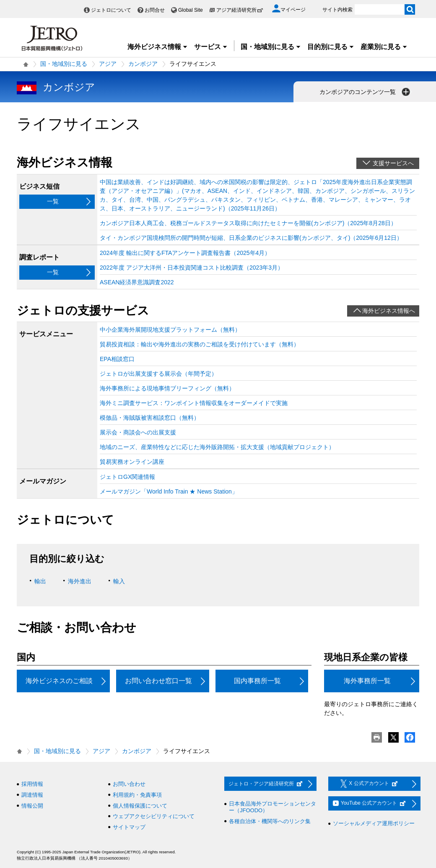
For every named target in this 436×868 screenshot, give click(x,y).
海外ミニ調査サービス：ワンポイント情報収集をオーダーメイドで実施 (194, 403)
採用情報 (32, 784)
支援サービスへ (393, 163)
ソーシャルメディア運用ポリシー (374, 823)
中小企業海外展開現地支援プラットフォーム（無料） (170, 330)
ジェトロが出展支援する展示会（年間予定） (158, 374)
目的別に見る (331, 47)
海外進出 (80, 581)
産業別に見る (384, 47)
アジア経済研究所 (240, 10)
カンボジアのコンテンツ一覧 (366, 92)
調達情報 (32, 795)
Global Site (191, 10)
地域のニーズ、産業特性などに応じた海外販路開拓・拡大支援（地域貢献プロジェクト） (217, 447)
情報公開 (32, 806)
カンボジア (143, 64)
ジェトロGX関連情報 (127, 477)
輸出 (40, 581)
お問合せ (155, 10)
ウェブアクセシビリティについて (154, 816)
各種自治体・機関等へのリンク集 (270, 821)
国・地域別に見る (271, 47)
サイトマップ (129, 827)
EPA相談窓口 (117, 359)
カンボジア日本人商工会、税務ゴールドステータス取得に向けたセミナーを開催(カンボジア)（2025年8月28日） (248, 223)
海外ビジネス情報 (158, 47)
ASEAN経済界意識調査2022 (137, 282)
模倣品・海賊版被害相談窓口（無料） (150, 418)
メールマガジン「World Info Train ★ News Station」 (169, 491)
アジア (108, 64)
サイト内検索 (337, 10)
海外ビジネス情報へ (389, 311)
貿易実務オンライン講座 (132, 462)
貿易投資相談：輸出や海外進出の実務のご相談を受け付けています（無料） (200, 344)
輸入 (119, 581)
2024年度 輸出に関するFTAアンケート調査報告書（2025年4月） (185, 253)
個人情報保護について (140, 806)
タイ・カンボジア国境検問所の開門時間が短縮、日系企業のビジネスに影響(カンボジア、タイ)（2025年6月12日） (251, 238)
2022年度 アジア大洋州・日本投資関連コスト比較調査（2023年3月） (192, 268)
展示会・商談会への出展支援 (138, 432)
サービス (211, 47)
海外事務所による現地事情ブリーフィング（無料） (167, 388)
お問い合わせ (129, 784)
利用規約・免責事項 (137, 795)
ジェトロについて (111, 10)
